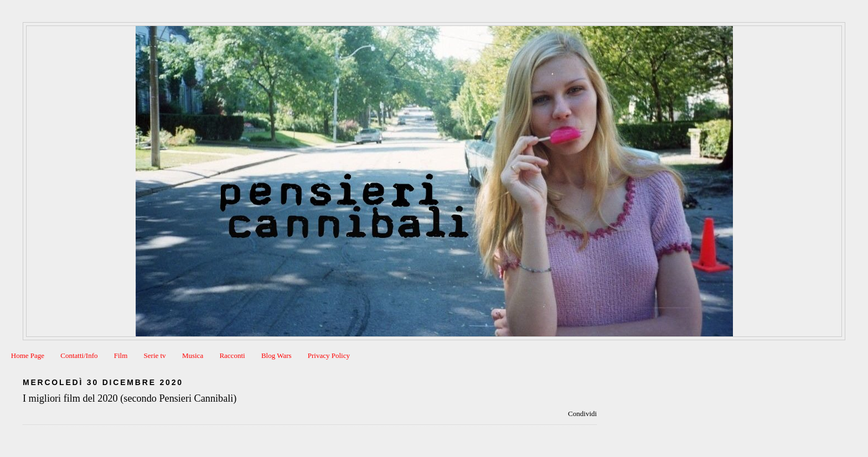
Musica (193, 355)
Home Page (28, 355)
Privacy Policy (329, 355)
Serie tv (155, 355)
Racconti (232, 355)
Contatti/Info (79, 355)
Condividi (582, 414)
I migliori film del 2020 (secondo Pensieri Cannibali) (130, 398)
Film (121, 355)
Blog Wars (277, 355)
